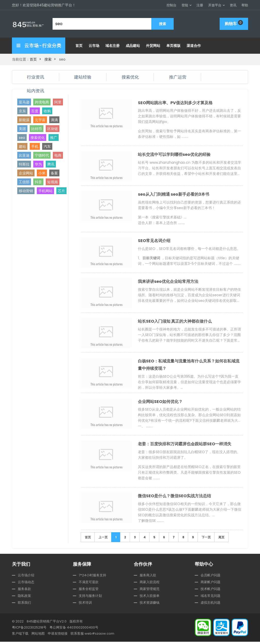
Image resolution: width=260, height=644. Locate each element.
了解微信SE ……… (151, 523)
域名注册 (112, 46)
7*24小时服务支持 (92, 577)
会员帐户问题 (210, 577)
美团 (22, 128)
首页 (79, 46)
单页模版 (173, 46)
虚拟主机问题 (210, 605)
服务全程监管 (89, 591)
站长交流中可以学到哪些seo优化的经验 (174, 155)
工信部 (24, 182)
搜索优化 (130, 77)
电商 (58, 155)
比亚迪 (24, 155)
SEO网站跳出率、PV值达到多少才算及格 (175, 103)
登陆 (185, 5)
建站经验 (83, 77)
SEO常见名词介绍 (154, 241)
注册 (200, 5)
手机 (35, 146)
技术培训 (85, 605)
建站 (22, 146)
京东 (22, 111)
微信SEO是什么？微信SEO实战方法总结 (174, 498)
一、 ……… (145, 428)
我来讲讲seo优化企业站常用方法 (168, 282)
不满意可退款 (89, 584)
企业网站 (26, 173)
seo (22, 137)
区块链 (53, 128)
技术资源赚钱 (150, 605)
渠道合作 (194, 46)
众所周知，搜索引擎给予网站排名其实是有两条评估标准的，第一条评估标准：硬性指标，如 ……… (189, 134)
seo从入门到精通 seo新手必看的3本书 (174, 195)
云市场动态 (26, 584)
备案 (54, 173)
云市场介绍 (26, 577)
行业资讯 (36, 77)
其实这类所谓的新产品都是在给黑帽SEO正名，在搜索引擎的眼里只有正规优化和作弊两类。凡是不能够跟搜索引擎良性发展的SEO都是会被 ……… (189, 474)
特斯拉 (24, 164)
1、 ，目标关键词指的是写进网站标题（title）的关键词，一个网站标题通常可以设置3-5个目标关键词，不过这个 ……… (189, 262)
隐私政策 (24, 598)
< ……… (190, 169)
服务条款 (24, 591)
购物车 (234, 23)
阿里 (58, 102)
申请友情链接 (58, 636)
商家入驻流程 (150, 584)
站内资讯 (36, 90)
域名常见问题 (210, 598)
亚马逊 (24, 102)
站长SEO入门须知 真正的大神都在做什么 (175, 322)
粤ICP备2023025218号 (29, 630)
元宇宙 (40, 120)
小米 (42, 173)
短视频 (53, 182)
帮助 (245, 5)
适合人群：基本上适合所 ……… (161, 223)
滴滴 (54, 120)
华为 (38, 164)
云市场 (94, 46)
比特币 (37, 128)
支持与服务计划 (90, 598)
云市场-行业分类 (39, 45)
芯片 (61, 191)
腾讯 (51, 164)
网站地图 (38, 636)
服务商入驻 (148, 577)
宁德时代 (42, 155)
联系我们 (24, 605)
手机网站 (45, 191)
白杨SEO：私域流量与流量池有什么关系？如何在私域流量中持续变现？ (189, 366)
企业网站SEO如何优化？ (160, 403)
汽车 (47, 146)
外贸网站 (153, 46)
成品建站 (133, 46)
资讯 (233, 5)
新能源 (24, 120)
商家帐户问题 (210, 584)
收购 (47, 111)
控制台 (172, 5)
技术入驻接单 (150, 598)
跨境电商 (42, 102)
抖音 (38, 182)
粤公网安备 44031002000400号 (74, 630)
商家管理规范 (150, 591)
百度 (35, 111)
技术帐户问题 (210, 591)
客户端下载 (20, 636)
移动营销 (26, 191)
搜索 (48, 59)
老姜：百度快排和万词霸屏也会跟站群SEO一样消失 (185, 446)
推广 (54, 137)
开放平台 (215, 5)
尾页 (221, 539)
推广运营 (178, 77)
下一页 (206, 539)
